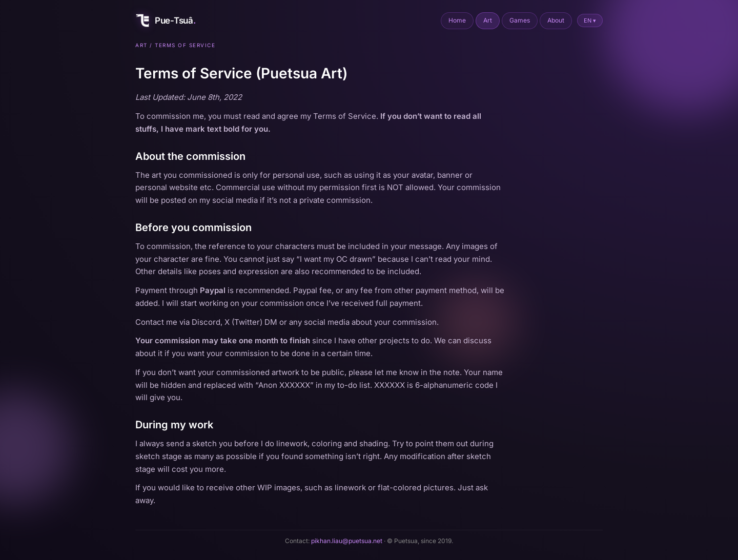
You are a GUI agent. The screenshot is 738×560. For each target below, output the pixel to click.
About (556, 20)
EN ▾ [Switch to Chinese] (590, 20)
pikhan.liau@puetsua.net (347, 541)
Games (520, 20)
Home (457, 20)
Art (488, 20)
